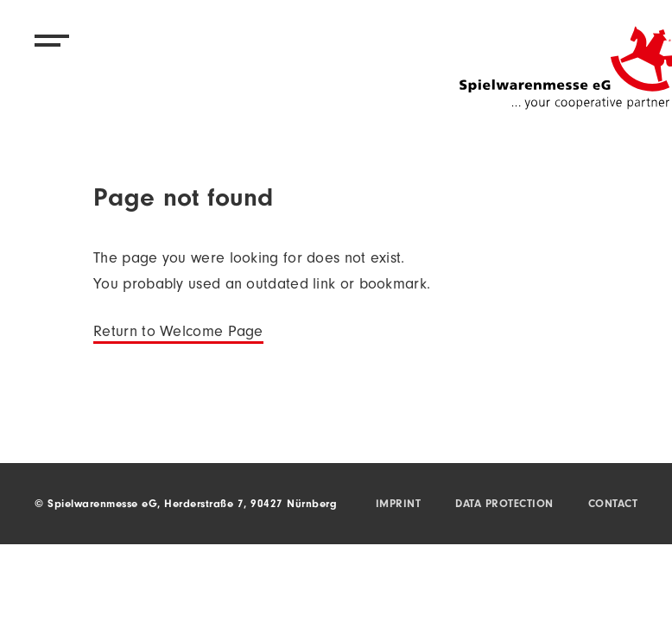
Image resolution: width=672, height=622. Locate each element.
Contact (613, 505)
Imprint (399, 505)
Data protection (504, 505)
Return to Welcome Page (178, 333)
